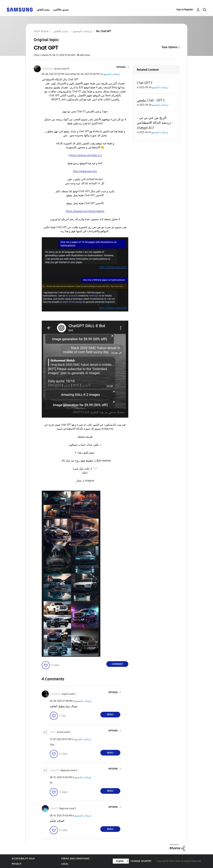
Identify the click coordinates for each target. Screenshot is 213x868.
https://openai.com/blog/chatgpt (85, 211)
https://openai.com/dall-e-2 (86, 155)
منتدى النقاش (43, 10)
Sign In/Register (185, 10)
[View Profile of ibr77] (53, 732)
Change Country (141, 861)
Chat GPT (143, 83)
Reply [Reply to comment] (110, 715)
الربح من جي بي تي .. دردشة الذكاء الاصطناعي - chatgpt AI (155, 123)
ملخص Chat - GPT (150, 100)
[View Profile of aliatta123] (55, 694)
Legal (65, 864)
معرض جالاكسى (61, 10)
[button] (122, 67)
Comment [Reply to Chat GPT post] (117, 664)
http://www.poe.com (85, 171)
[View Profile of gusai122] (55, 770)
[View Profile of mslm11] (54, 809)
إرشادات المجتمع (112, 74)
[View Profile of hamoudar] (48, 69)
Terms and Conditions (75, 859)
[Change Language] (121, 861)
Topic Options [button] (169, 47)
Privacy (16, 864)
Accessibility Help (23, 859)
